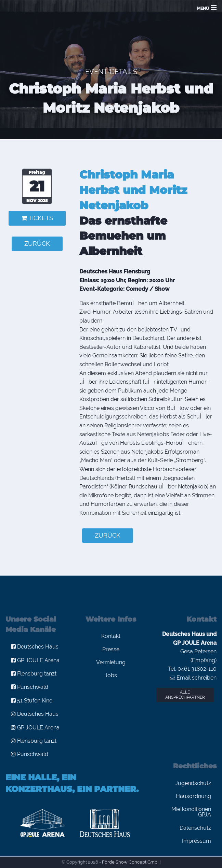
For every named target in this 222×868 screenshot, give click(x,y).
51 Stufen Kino (32, 701)
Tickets (37, 218)
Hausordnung (193, 796)
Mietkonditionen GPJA (191, 812)
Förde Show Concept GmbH (131, 862)
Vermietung (111, 662)
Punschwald (30, 687)
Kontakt (111, 636)
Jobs (111, 675)
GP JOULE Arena (35, 660)
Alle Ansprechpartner (185, 695)
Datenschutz (195, 828)
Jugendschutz (193, 783)
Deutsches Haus (35, 647)
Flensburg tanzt (34, 674)
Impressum (197, 841)
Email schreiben (193, 678)
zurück (37, 244)
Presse (111, 649)
